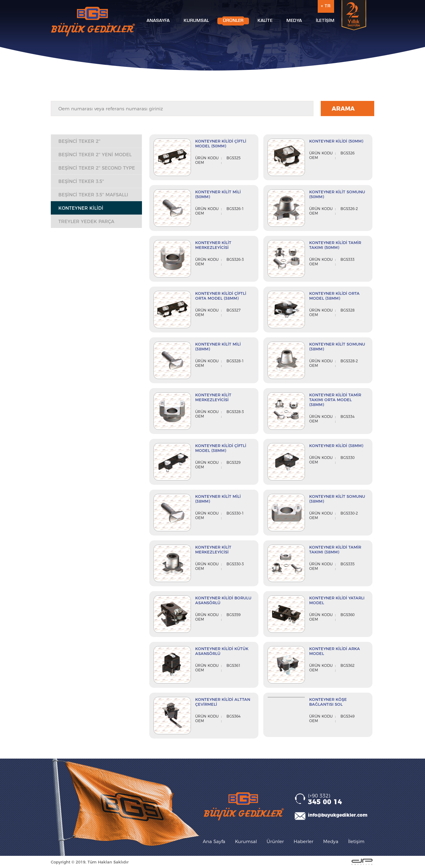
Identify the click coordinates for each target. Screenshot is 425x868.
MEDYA (294, 21)
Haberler (304, 841)
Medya (331, 841)
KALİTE (265, 21)
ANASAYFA (158, 21)
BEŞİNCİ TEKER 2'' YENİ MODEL (95, 155)
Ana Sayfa (214, 841)
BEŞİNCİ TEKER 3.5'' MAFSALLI (93, 195)
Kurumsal (246, 841)
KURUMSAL (196, 21)
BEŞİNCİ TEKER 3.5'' (81, 181)
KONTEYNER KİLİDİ (81, 208)
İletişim (356, 841)
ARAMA (343, 109)
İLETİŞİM (325, 21)
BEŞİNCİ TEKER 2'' (79, 141)
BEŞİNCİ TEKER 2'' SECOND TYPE (97, 168)
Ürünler (275, 841)
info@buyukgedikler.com (338, 815)
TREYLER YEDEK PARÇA (86, 221)
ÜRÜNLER (233, 21)
